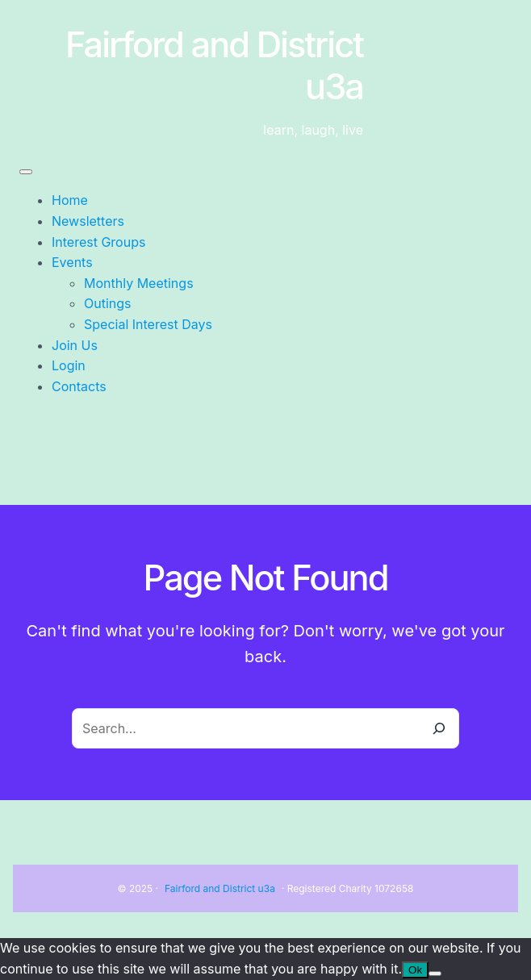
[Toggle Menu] (26, 172)
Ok (415, 970)
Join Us (75, 345)
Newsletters (88, 221)
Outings (108, 303)
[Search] (439, 728)
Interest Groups (98, 242)
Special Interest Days (148, 324)
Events (72, 262)
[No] (435, 974)
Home (70, 200)
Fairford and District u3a (220, 888)
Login (69, 365)
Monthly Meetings (139, 283)
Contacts (79, 386)
